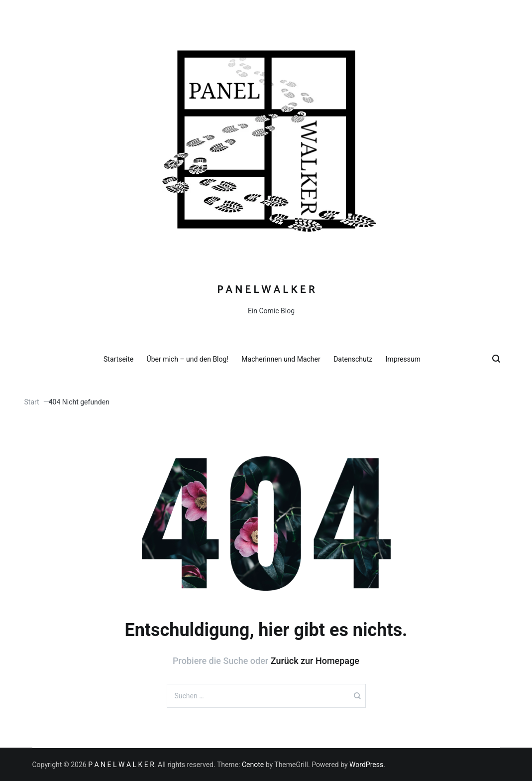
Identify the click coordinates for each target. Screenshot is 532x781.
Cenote (253, 765)
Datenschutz (357, 359)
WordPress (366, 765)
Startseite (122, 359)
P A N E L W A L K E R (266, 290)
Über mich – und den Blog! (192, 359)
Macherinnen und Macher (285, 359)
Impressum (407, 359)
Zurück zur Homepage (315, 661)
